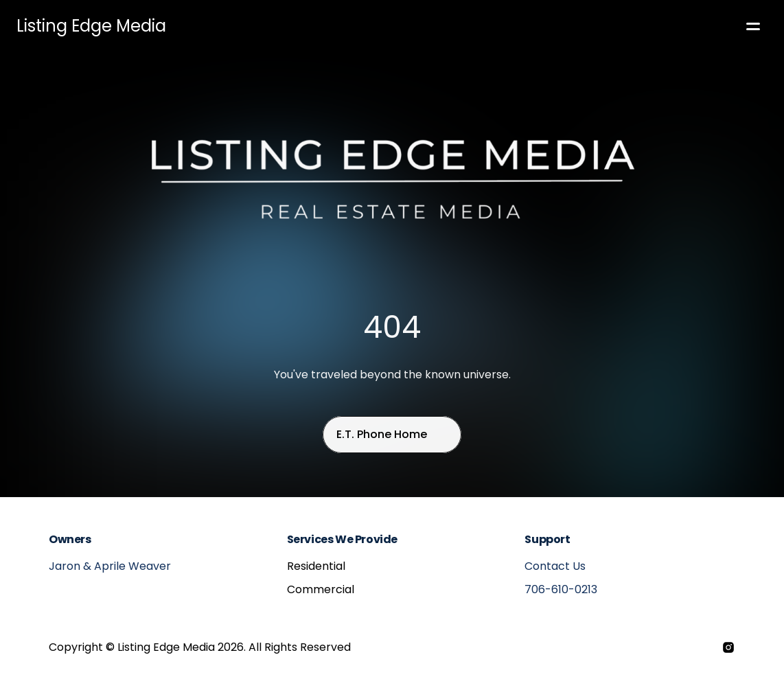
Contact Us (555, 566)
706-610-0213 (561, 589)
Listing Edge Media (91, 26)
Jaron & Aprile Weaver (110, 566)
